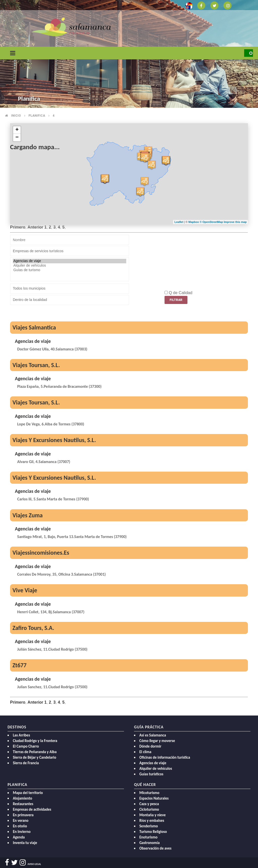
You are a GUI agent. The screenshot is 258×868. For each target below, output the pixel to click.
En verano (21, 821)
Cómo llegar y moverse (157, 741)
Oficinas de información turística (165, 757)
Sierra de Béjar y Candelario (35, 757)
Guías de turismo (70, 270)
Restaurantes (23, 804)
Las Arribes (21, 735)
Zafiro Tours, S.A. (33, 628)
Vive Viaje (25, 590)
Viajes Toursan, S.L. (36, 365)
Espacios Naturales (154, 798)
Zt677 (19, 665)
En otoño (20, 826)
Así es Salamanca (153, 735)
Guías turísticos (151, 774)
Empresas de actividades (32, 809)
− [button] (17, 138)
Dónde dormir (150, 746)
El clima (145, 752)
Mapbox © (196, 222)
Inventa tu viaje (25, 843)
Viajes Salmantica (34, 327)
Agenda (19, 837)
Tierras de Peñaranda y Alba (35, 752)
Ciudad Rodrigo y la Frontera (35, 741)
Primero (18, 227)
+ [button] (17, 130)
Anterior (35, 227)
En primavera (23, 815)
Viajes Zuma (27, 515)
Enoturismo (148, 837)
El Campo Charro (26, 746)
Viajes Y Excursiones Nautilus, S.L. (54, 440)
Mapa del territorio (28, 793)
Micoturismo (149, 793)
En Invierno (22, 832)
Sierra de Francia (26, 763)
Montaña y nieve (153, 815)
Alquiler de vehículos (70, 266)
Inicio (16, 116)
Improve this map (235, 222)
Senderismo (149, 826)
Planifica (37, 116)
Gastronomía (150, 843)
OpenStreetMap (213, 222)
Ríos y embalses (152, 821)
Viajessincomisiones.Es (41, 553)
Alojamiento (23, 798)
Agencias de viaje (70, 261)
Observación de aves (155, 848)
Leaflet (179, 222)
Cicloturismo (149, 809)
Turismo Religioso (153, 832)
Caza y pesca (149, 804)
